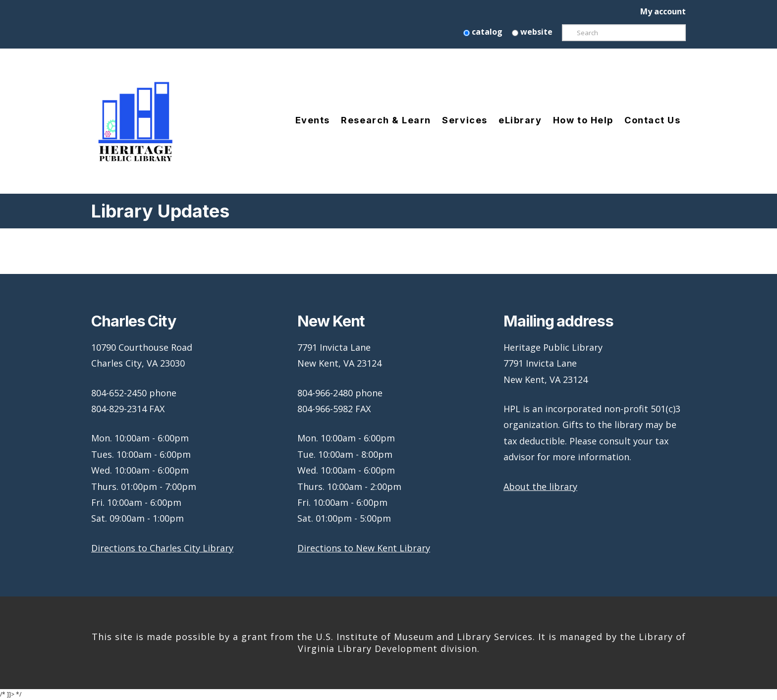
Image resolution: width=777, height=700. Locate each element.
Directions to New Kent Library (364, 548)
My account (663, 11)
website (532, 32)
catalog (483, 32)
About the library (540, 486)
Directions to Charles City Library (162, 548)
